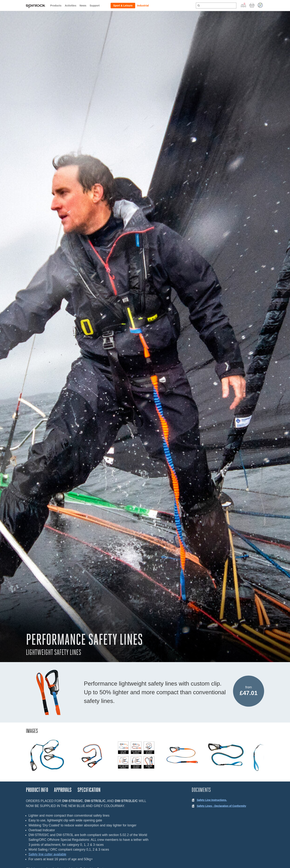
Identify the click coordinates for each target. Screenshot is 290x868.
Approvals (63, 790)
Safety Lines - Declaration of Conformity (221, 806)
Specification (89, 790)
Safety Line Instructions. (212, 800)
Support (95, 6)
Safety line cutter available (47, 854)
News (83, 6)
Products (56, 6)
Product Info (37, 790)
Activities (70, 6)
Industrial (143, 6)
